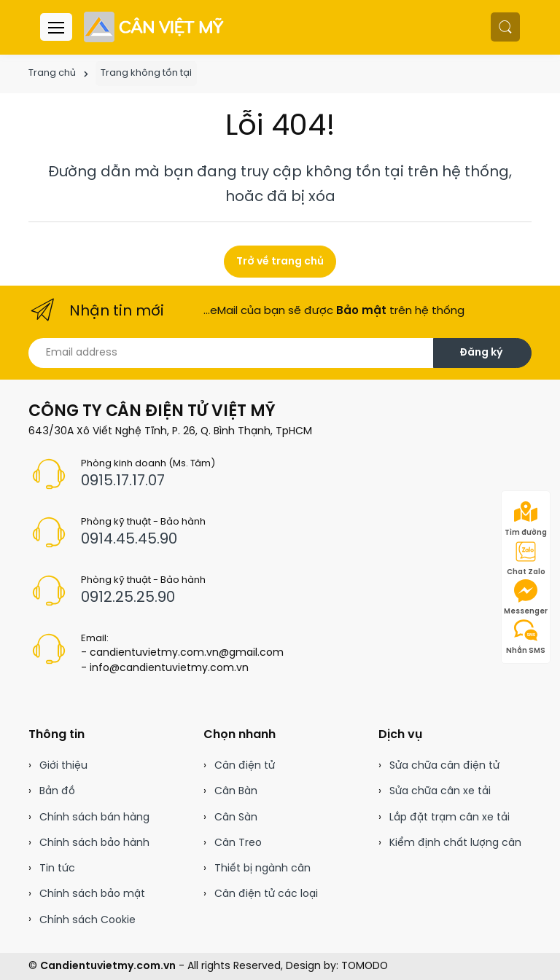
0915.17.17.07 (123, 481)
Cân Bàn (236, 792)
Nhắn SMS (526, 637)
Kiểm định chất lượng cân (455, 843)
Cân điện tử (245, 766)
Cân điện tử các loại (266, 894)
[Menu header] (56, 27)
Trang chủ (52, 73)
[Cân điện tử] (155, 27)
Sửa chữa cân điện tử (444, 766)
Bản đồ (57, 792)
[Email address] (231, 353)
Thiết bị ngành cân (262, 869)
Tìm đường (526, 519)
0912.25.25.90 (128, 598)
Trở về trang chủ (280, 262)
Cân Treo (238, 843)
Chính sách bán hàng (94, 818)
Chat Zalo (526, 558)
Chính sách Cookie (87, 921)
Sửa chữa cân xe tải (440, 792)
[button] (505, 27)
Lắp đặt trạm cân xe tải (450, 818)
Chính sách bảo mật (92, 894)
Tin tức (57, 869)
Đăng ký (481, 353)
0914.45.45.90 (129, 540)
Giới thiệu (63, 766)
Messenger (526, 597)
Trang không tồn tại (146, 73)
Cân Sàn (236, 818)
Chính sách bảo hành (94, 843)
